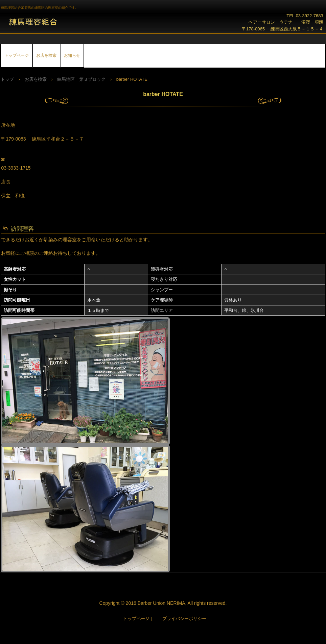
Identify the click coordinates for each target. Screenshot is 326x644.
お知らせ (72, 55)
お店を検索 (46, 55)
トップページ (17, 55)
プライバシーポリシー (184, 618)
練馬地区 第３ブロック (81, 79)
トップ (7, 79)
